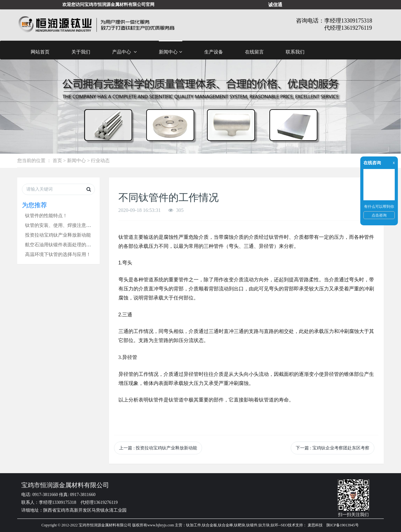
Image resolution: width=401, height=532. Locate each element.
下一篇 (333, 448)
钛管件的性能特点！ (46, 215)
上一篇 (158, 448)
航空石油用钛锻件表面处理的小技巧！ (65, 245)
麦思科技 (315, 525)
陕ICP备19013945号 (343, 525)
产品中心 (125, 52)
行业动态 (100, 160)
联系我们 (295, 52)
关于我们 (81, 52)
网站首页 (40, 52)
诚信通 (275, 5)
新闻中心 (171, 52)
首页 (57, 160)
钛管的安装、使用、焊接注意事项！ (63, 225)
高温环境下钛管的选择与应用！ (58, 254)
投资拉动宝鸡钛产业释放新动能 (58, 235)
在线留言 (254, 52)
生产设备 (214, 52)
